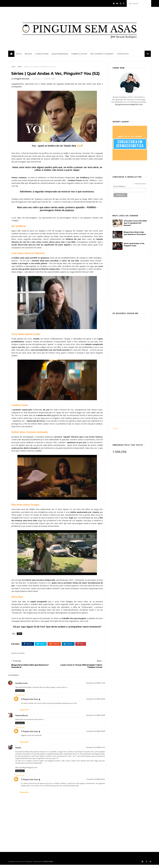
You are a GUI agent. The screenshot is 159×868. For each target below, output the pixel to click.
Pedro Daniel (49, 865)
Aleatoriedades (60, 54)
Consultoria (42, 54)
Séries (20, 67)
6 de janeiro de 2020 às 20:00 (94, 719)
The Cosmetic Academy (102, 54)
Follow (115, 429)
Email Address (120, 187)
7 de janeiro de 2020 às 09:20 (94, 702)
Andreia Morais (22, 719)
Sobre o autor (79, 54)
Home (13, 67)
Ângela (18, 751)
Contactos (123, 54)
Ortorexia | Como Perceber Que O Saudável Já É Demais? (135, 223)
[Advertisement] (131, 282)
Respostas (20, 698)
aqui (78, 146)
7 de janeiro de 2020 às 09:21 (94, 782)
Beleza (28, 54)
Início (19, 54)
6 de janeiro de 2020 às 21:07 (94, 751)
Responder (20, 694)
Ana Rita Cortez (21, 686)
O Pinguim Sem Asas (30, 702)
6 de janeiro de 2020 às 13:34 (94, 686)
